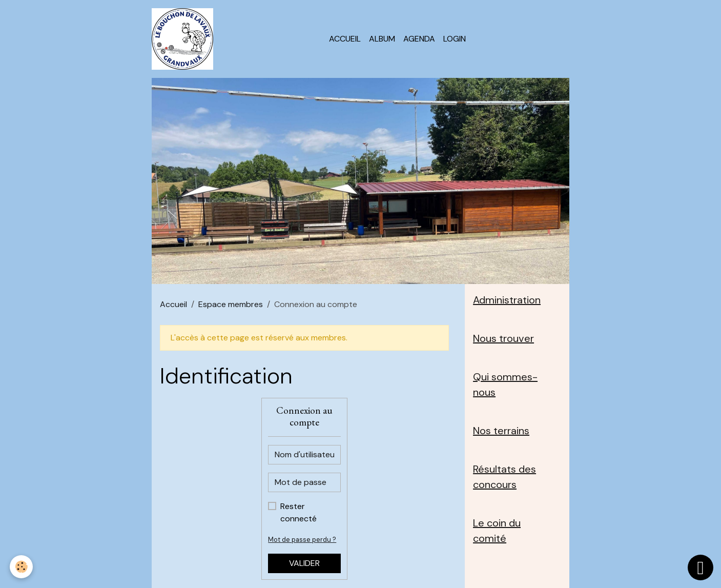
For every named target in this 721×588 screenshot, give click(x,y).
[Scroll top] (701, 567)
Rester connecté (298, 512)
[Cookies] (22, 567)
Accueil (345, 39)
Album (382, 39)
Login (455, 39)
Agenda (419, 39)
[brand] (184, 39)
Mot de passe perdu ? (302, 540)
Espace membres (231, 304)
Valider (304, 563)
